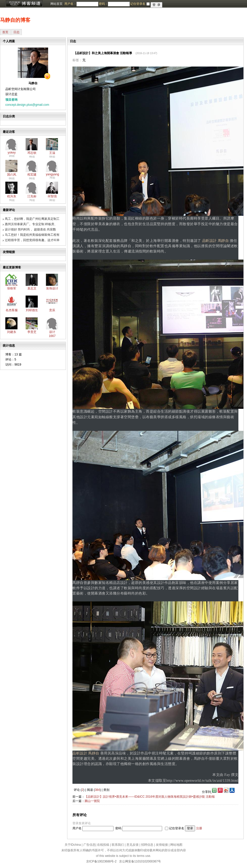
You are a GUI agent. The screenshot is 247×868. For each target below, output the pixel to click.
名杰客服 (12, 310)
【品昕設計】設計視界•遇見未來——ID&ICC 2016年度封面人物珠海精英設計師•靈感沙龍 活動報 (150, 797)
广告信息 (89, 845)
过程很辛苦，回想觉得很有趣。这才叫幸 (32, 240)
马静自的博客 (15, 20)
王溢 (52, 153)
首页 (5, 32)
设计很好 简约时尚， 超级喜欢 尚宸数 (30, 229)
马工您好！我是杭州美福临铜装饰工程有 (32, 235)
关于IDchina (73, 845)
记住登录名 (177, 828)
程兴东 (12, 196)
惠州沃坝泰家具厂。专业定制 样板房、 (31, 224)
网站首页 (56, 4)
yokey (12, 153)
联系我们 (118, 845)
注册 (199, 828)
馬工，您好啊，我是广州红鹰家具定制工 (32, 219)
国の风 (12, 175)
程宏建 (32, 175)
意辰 (52, 310)
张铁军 (12, 288)
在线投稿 (103, 845)
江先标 (32, 196)
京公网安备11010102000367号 (140, 861)
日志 (16, 32)
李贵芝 (32, 332)
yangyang (52, 174)
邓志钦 (32, 153)
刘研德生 (32, 310)
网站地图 (176, 845)
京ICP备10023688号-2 (101, 861)
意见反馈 (132, 845)
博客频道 (24, 4)
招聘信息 (147, 845)
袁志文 (32, 288)
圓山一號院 (92, 801)
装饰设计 (52, 288)
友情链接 (162, 845)
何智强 (52, 196)
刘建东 (12, 332)
